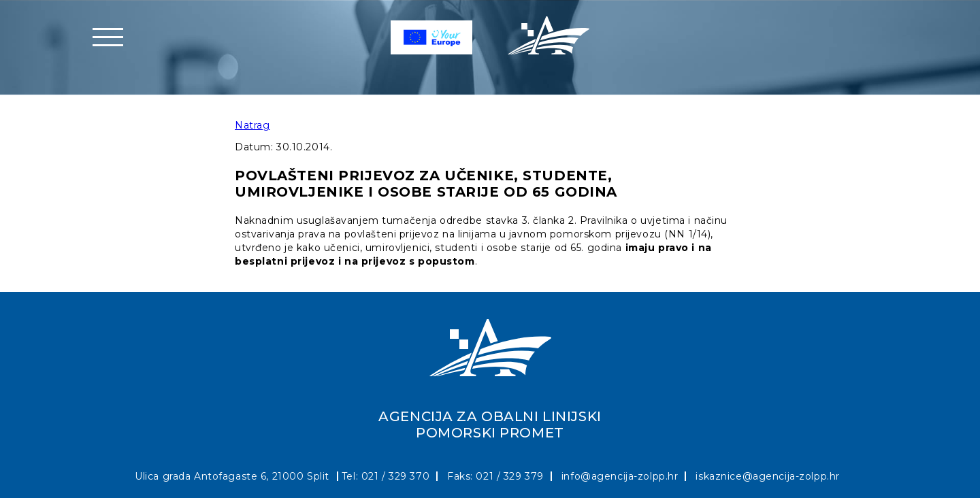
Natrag (252, 125)
